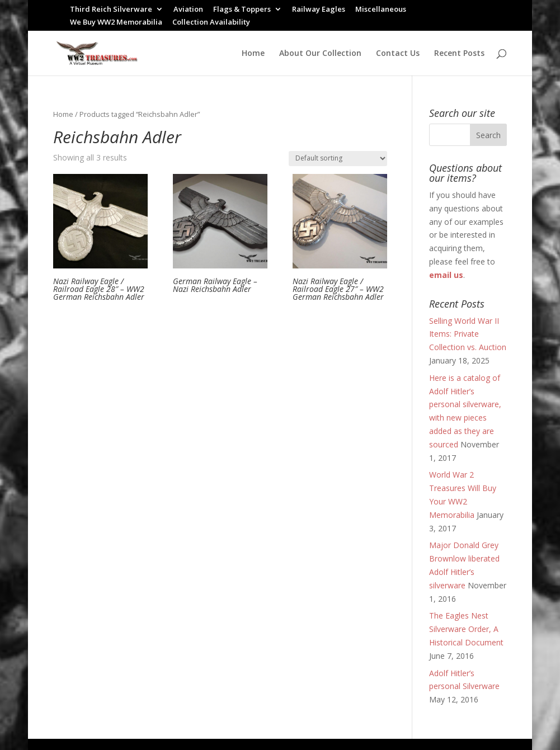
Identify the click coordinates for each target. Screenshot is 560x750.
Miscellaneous (381, 10)
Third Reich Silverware (111, 10)
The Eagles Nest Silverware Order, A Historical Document (466, 629)
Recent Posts (459, 54)
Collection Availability (211, 23)
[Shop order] (338, 159)
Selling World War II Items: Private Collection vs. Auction (468, 334)
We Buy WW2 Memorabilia (116, 23)
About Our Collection (320, 54)
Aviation (188, 10)
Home (253, 54)
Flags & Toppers (242, 10)
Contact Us (398, 54)
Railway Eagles (319, 10)
